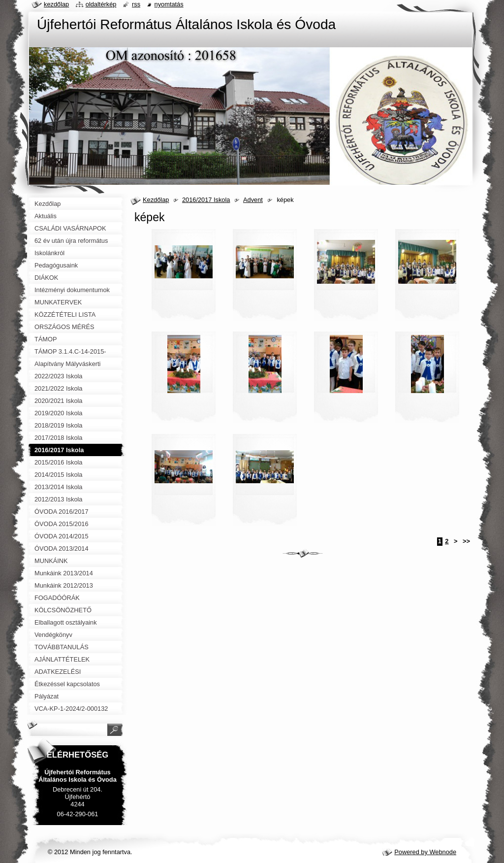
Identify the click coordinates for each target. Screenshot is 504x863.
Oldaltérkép (101, 4)
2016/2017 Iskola (206, 200)
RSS (136, 4)
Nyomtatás (169, 4)
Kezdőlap (156, 200)
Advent (253, 200)
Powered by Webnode (425, 852)
